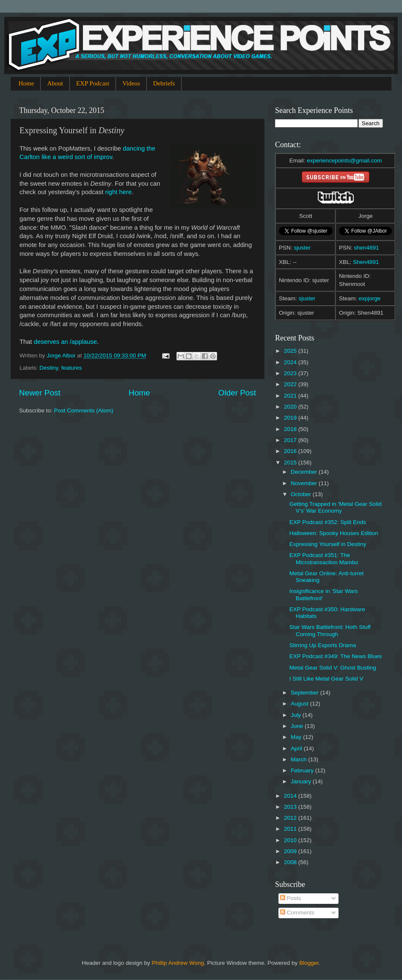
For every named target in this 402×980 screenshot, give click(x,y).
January (302, 781)
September (306, 693)
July (297, 715)
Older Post (237, 393)
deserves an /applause (65, 342)
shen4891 (366, 248)
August (300, 704)
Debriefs (164, 83)
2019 (291, 418)
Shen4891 (366, 262)
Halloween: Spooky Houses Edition (334, 533)
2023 (291, 373)
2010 (291, 840)
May (297, 737)
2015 (291, 463)
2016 (291, 451)
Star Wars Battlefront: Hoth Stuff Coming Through (330, 630)
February (303, 770)
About (55, 83)
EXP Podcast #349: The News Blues (336, 656)
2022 (291, 384)
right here (119, 192)
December (305, 472)
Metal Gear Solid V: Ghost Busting (333, 668)
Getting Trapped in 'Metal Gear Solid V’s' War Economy (336, 507)
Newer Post (40, 393)
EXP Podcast (93, 83)
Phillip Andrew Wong (178, 963)
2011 (291, 829)
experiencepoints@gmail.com (344, 161)
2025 (291, 351)
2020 (291, 407)
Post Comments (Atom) (84, 410)
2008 (291, 862)
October (302, 494)
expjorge (370, 298)
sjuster (302, 248)
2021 (291, 396)
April (297, 748)
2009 (291, 851)
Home (26, 83)
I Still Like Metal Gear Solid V (326, 679)
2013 (291, 807)
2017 (291, 440)
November (305, 483)
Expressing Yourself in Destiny (328, 544)
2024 (291, 362)
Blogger (309, 963)
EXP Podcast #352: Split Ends (328, 522)
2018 (291, 429)
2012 (291, 818)
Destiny (49, 368)
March (299, 759)
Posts (291, 898)
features (72, 368)
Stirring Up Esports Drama (323, 645)
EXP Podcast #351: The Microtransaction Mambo (324, 559)
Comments (297, 913)
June (298, 726)
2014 (291, 796)
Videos (131, 83)
